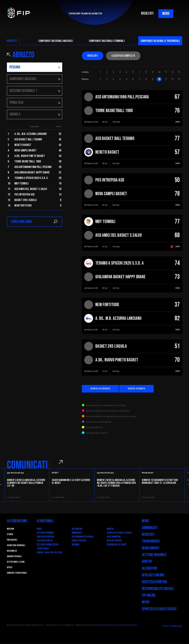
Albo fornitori (114, 537)
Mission (10, 529)
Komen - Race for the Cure (50, 553)
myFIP (146, 603)
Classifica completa (123, 56)
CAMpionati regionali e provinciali (160, 41)
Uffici (10, 568)
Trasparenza (151, 542)
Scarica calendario (102, 389)
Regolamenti (151, 548)
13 (179, 72)
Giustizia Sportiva (45, 537)
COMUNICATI (27, 465)
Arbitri (110, 529)
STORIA (10, 535)
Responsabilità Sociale (83, 537)
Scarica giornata (141, 389)
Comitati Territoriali (17, 573)
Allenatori (77, 529)
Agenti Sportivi (79, 541)
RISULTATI (147, 13)
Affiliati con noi (114, 541)
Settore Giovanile (45, 533)
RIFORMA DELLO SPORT (117, 545)
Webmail (76, 545)
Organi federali (14, 557)
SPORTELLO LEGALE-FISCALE (119, 533)
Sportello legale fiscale (159, 609)
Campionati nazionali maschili (56, 41)
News (39, 529)
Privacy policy (117, 625)
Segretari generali (16, 546)
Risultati (93, 56)
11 (166, 72)
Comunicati (150, 528)
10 (159, 72)
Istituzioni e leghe (16, 562)
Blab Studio (177, 626)
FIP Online (149, 596)
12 (172, 72)
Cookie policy (104, 625)
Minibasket (77, 533)
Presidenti (12, 540)
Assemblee (12, 551)
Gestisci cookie (130, 625)
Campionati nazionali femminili (107, 41)
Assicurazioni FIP (45, 541)
